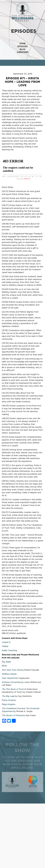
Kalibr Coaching (9, 651)
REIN (4, 666)
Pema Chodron (9, 700)
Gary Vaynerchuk (10, 678)
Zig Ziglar (6, 662)
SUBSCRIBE (23, 52)
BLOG (23, 49)
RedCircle (27, 179)
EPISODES (22, 47)
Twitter (5, 646)
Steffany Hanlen (9, 674)
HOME (22, 44)
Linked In (6, 642)
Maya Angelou (9, 704)
